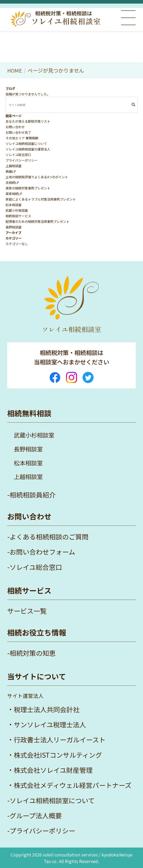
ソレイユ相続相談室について (26, 144)
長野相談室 (14, 227)
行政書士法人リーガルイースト (60, 740)
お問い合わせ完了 (18, 132)
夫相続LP (12, 182)
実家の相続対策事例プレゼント (28, 188)
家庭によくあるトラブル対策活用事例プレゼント (41, 199)
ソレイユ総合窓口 (18, 155)
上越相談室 (14, 166)
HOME (15, 70)
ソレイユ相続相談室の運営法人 (28, 149)
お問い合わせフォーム (42, 552)
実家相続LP (14, 194)
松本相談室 (14, 205)
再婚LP (11, 171)
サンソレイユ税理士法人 (50, 724)
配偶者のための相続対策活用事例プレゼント (37, 221)
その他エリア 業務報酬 (22, 138)
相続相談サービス (18, 216)
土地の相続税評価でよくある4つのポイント (37, 177)
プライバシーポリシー (22, 160)
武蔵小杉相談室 (17, 210)
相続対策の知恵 (33, 653)
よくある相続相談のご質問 (49, 537)
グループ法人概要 (36, 816)
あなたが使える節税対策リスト (28, 121)
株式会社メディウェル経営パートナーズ (73, 785)
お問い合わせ (15, 127)
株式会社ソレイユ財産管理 (53, 770)
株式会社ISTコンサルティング (58, 755)
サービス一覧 (27, 611)
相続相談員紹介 (33, 495)
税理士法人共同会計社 (47, 709)
